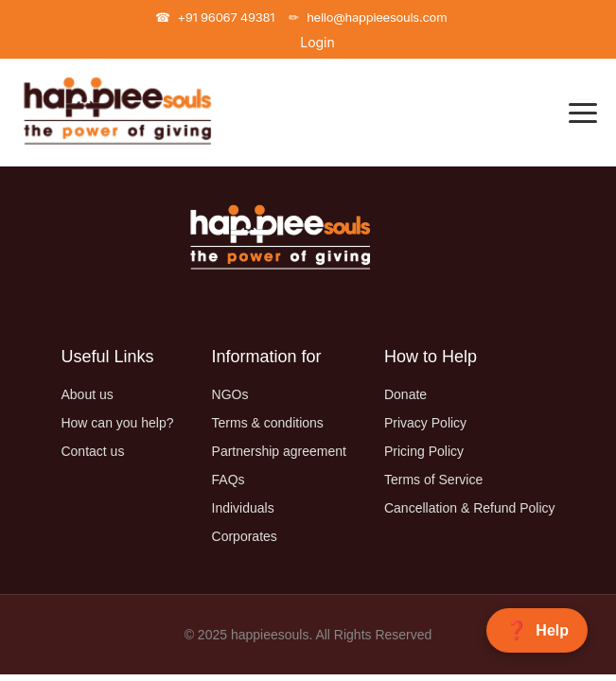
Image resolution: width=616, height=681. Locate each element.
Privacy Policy (425, 423)
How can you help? (117, 423)
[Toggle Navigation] (583, 113)
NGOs (230, 394)
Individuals (243, 508)
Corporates (245, 536)
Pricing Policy (424, 451)
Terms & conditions (268, 423)
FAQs (229, 480)
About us (87, 394)
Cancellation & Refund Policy (470, 508)
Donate (405, 394)
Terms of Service (433, 480)
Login (317, 42)
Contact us (92, 451)
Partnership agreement (279, 451)
